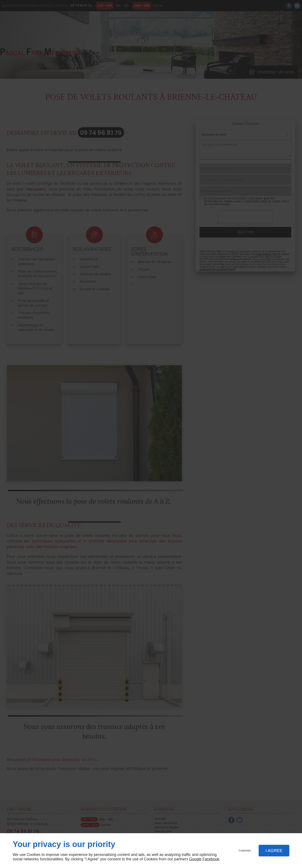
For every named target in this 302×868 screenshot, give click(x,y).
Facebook (211, 859)
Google (195, 859)
